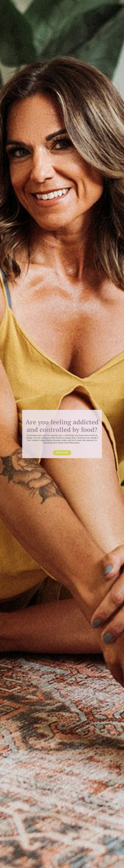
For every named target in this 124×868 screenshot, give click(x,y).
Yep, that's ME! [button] (62, 453)
